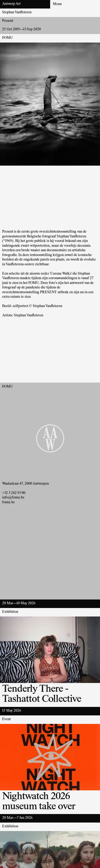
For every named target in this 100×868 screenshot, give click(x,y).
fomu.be (8, 502)
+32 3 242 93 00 (14, 493)
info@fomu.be (13, 498)
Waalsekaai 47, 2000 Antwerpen (25, 484)
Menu (57, 4)
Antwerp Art (11, 4)
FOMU (7, 38)
